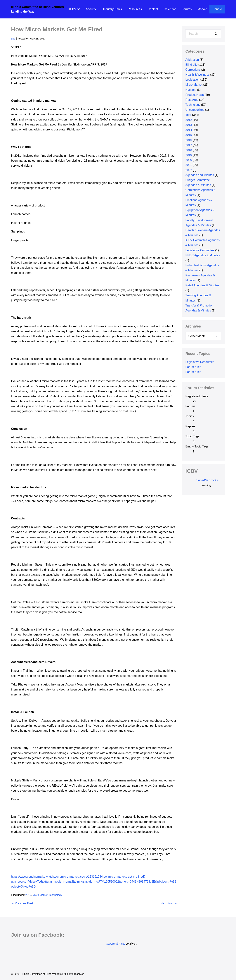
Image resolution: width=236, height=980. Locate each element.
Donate (217, 9)
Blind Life (191, 65)
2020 (189, 160)
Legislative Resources (200, 362)
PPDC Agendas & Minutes (203, 255)
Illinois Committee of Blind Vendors (37, 7)
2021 (189, 165)
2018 (189, 150)
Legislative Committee (200, 250)
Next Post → (169, 903)
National (191, 90)
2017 (28, 895)
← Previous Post (22, 903)
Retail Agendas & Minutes (202, 285)
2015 (189, 135)
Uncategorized (195, 110)
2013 (189, 125)
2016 (189, 140)
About (91, 9)
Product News (195, 95)
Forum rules (193, 367)
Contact (153, 9)
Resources (135, 9)
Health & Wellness (197, 75)
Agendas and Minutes (200, 175)
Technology (55, 895)
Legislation (192, 80)
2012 (189, 120)
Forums (187, 9)
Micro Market (40, 895)
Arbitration (192, 60)
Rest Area (192, 100)
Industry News (112, 9)
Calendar (170, 9)
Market (202, 9)
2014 (189, 130)
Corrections (193, 70)
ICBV (74, 9)
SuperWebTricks (207, 480)
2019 (189, 155)
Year (188, 115)
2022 (189, 170)
